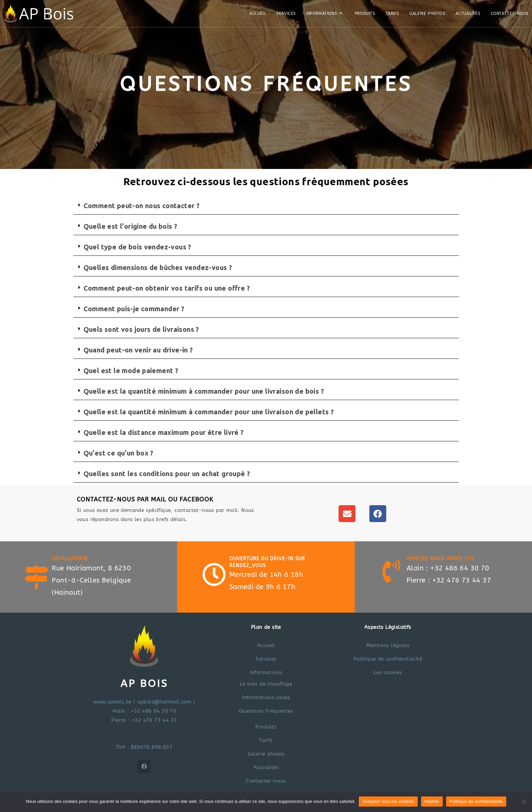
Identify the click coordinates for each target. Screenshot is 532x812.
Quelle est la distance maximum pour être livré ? (164, 432)
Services (266, 659)
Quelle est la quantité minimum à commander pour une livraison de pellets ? (209, 412)
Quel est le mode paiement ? (131, 371)
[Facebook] (144, 766)
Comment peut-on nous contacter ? (142, 206)
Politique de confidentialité (388, 659)
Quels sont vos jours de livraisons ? (141, 329)
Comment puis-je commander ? (134, 309)
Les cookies (388, 672)
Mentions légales (388, 645)
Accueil (266, 645)
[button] (266, 206)
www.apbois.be (112, 702)
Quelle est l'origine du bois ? (131, 226)
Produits (266, 727)
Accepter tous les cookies (388, 801)
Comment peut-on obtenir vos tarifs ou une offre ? (167, 288)
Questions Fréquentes (266, 711)
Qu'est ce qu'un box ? (119, 453)
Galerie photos (266, 754)
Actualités (266, 767)
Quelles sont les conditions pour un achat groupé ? (167, 474)
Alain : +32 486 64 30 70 (144, 711)
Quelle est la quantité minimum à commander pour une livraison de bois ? (204, 391)
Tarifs (266, 740)
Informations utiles (266, 697)
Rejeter (432, 801)
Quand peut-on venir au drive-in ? (138, 350)
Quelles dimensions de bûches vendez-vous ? (158, 267)
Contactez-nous (266, 781)
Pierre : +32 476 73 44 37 (144, 720)
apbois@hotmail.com (165, 702)
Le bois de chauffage (266, 684)
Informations (266, 672)
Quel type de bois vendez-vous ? (137, 247)
